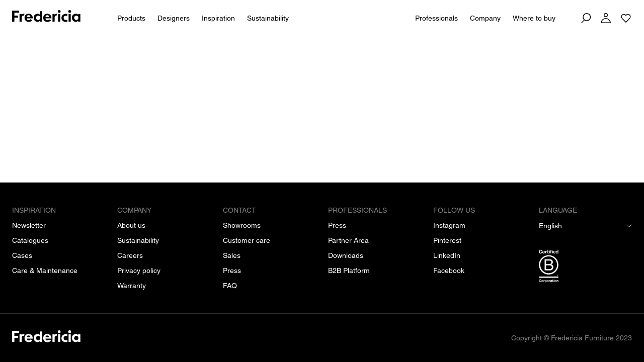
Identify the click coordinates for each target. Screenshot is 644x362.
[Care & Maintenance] (45, 270)
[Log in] (606, 18)
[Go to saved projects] (626, 18)
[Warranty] (132, 286)
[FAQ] (230, 286)
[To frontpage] (46, 18)
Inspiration (218, 18)
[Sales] (232, 255)
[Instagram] (449, 225)
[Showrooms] (242, 225)
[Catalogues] (30, 240)
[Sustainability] (138, 240)
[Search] (586, 18)
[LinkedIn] (447, 255)
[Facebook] (449, 270)
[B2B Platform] (349, 270)
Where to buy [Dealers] (534, 18)
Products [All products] (131, 18)
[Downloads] (346, 255)
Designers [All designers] (174, 18)
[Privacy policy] (139, 270)
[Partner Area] (348, 240)
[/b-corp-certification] (585, 268)
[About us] (131, 225)
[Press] (232, 270)
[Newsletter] (29, 225)
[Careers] (130, 255)
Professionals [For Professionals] (436, 18)
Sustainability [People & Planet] (268, 18)
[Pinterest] (447, 240)
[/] (46, 338)
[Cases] (22, 255)
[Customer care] (247, 240)
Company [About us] (485, 18)
